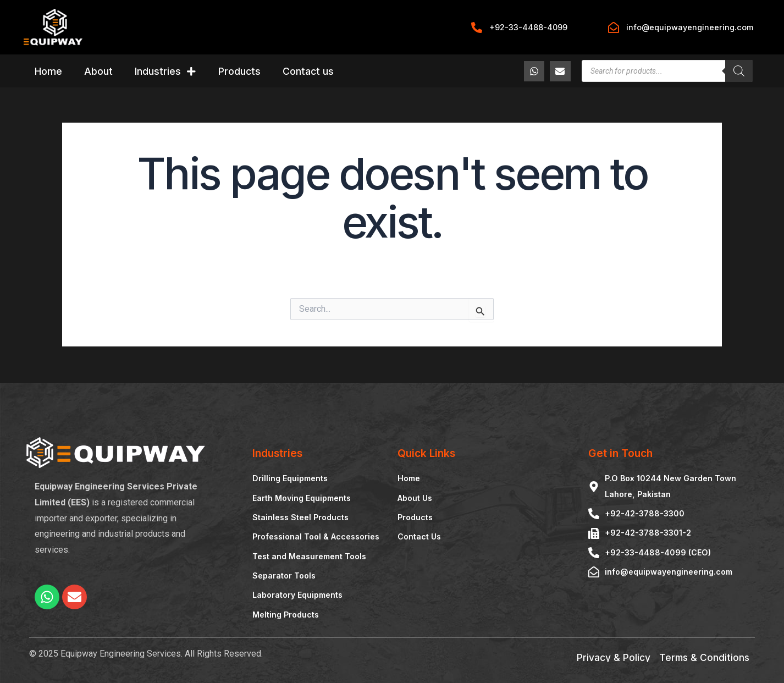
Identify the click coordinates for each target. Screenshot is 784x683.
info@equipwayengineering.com (690, 27)
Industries (165, 71)
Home (48, 71)
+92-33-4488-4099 (528, 27)
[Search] (739, 71)
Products (239, 71)
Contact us (308, 71)
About (98, 71)
